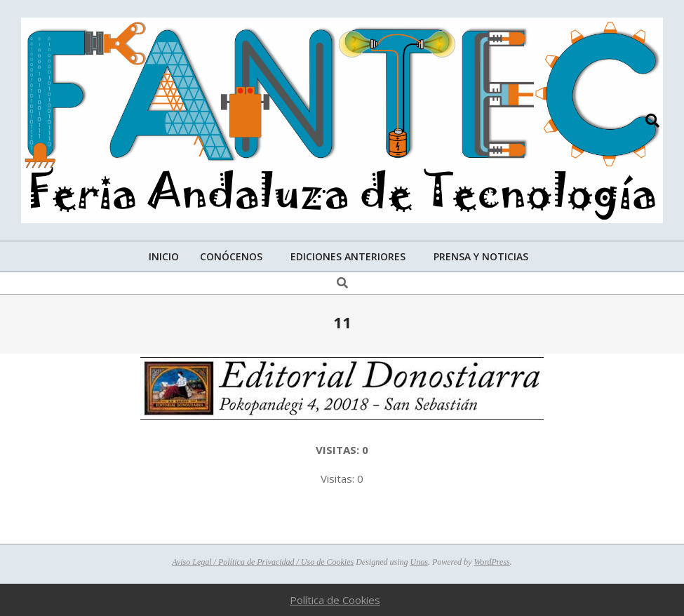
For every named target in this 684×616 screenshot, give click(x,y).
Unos (419, 562)
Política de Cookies (335, 600)
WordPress (491, 562)
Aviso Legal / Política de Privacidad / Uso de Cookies (263, 562)
